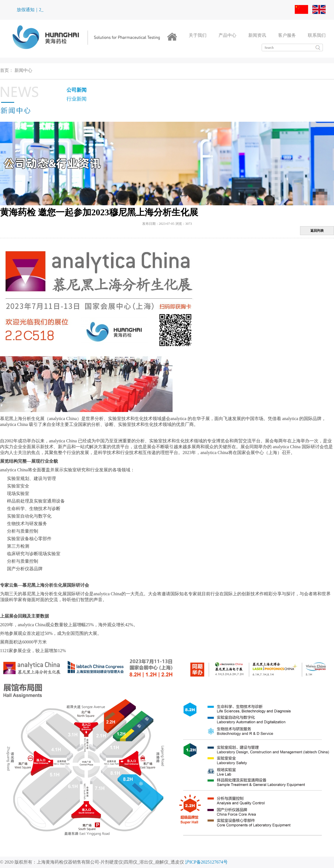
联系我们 (317, 35)
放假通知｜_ (29, 10)
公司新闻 (77, 90)
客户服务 (287, 35)
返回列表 (317, 231)
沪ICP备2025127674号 (206, 862)
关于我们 (198, 35)
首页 (4, 70)
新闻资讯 (257, 35)
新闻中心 (23, 70)
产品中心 (227, 35)
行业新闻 (77, 99)
